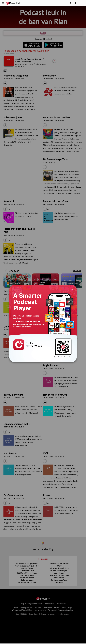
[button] (3, 3)
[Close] (72, 290)
